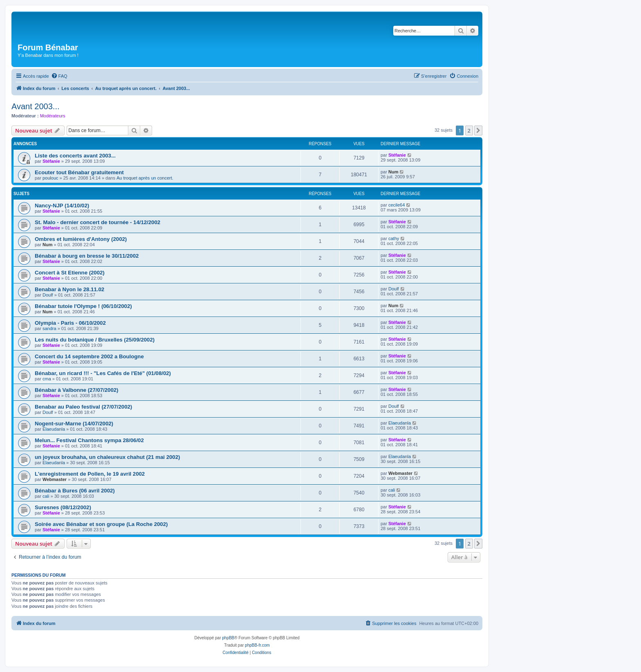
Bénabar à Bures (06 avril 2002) (75, 491)
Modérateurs (53, 116)
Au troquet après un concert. (145, 178)
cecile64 (397, 205)
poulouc (50, 178)
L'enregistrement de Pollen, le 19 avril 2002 (90, 474)
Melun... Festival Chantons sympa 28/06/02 (89, 440)
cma (47, 379)
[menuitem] (59, 76)
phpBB (228, 638)
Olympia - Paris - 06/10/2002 (70, 323)
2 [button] (469, 130)
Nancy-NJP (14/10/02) (62, 206)
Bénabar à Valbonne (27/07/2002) (77, 390)
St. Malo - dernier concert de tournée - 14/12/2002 (97, 222)
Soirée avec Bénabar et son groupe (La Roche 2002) (101, 524)
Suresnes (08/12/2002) (63, 507)
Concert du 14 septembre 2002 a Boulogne (89, 356)
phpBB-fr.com (257, 645)
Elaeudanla (54, 429)
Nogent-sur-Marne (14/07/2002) (74, 424)
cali (46, 496)
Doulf (48, 295)
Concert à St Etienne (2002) (70, 273)
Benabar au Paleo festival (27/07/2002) (83, 407)
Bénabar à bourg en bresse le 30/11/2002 (87, 256)
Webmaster (55, 479)
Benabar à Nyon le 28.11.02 (69, 289)
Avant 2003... (36, 106)
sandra (49, 328)
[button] (478, 130)
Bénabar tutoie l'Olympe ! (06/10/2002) (83, 306)
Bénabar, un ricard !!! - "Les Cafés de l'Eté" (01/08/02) (103, 373)
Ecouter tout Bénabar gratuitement (79, 172)
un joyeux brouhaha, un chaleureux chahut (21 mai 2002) (107, 457)
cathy (394, 238)
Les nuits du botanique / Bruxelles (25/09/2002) (95, 340)
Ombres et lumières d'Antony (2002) (81, 239)
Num (393, 172)
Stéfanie (51, 161)
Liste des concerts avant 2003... (75, 156)
